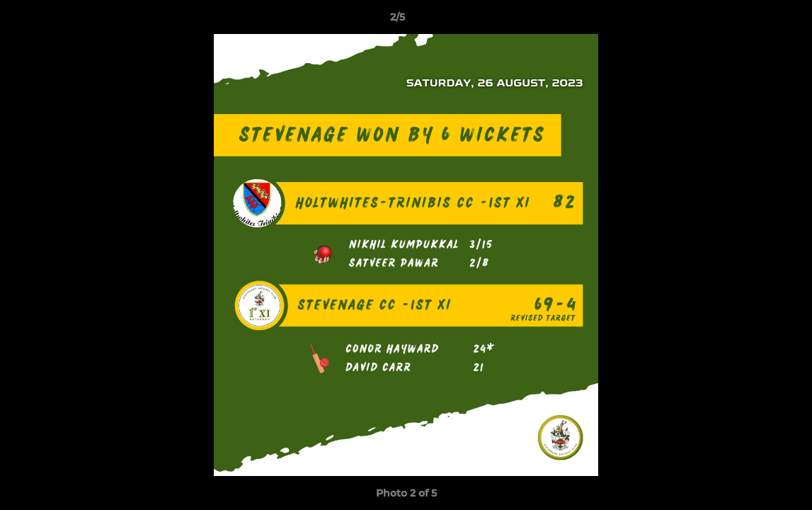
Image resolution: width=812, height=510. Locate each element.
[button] (753, 21)
